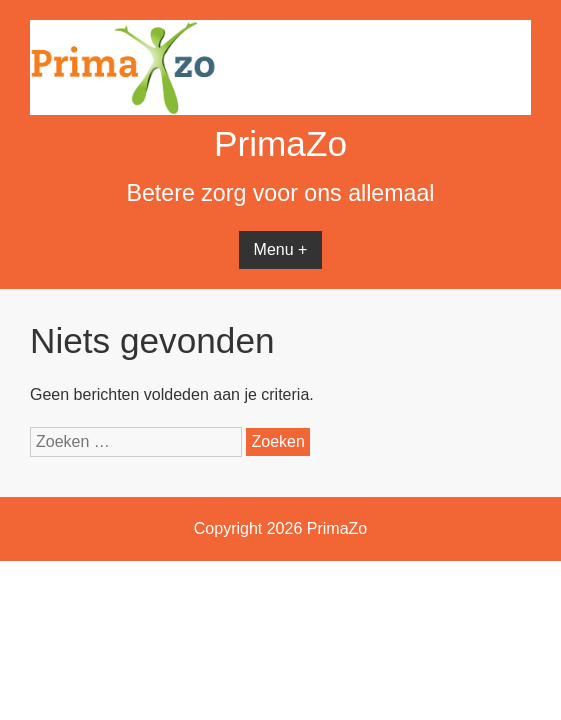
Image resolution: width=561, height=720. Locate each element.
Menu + (281, 249)
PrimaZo (280, 143)
